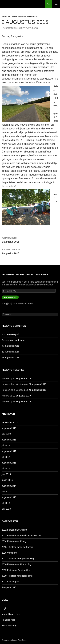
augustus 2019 (9, 428)
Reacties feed (8, 620)
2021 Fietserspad (10, 334)
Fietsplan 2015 (9, 587)
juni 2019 (6, 434)
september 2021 (10, 422)
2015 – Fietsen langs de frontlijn (17, 547)
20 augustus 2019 (22, 401)
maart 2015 (7, 480)
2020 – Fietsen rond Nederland (17, 576)
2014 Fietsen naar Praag (14, 541)
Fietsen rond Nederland (13, 340)
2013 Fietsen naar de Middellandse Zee (21, 536)
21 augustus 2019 (10, 357)
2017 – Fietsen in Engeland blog (18, 559)
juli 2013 (6, 503)
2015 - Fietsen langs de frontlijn (20, 17)
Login (4, 608)
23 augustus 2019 (10, 346)
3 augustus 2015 (30, 251)
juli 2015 (6, 468)
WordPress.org (9, 626)
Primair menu (56, 4)
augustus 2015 (9, 463)
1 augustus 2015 (30, 240)
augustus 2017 (9, 451)
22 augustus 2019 (10, 352)
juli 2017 (6, 457)
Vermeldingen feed (11, 614)
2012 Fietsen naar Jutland (15, 530)
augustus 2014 (9, 486)
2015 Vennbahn (9, 553)
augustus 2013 (9, 497)
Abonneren (10, 297)
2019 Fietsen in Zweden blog (16, 570)
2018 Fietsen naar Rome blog (16, 564)
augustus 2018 (9, 440)
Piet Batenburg (30, 28)
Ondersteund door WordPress (14, 640)
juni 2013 (6, 509)
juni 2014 (6, 492)
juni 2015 (6, 474)
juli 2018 (6, 445)
